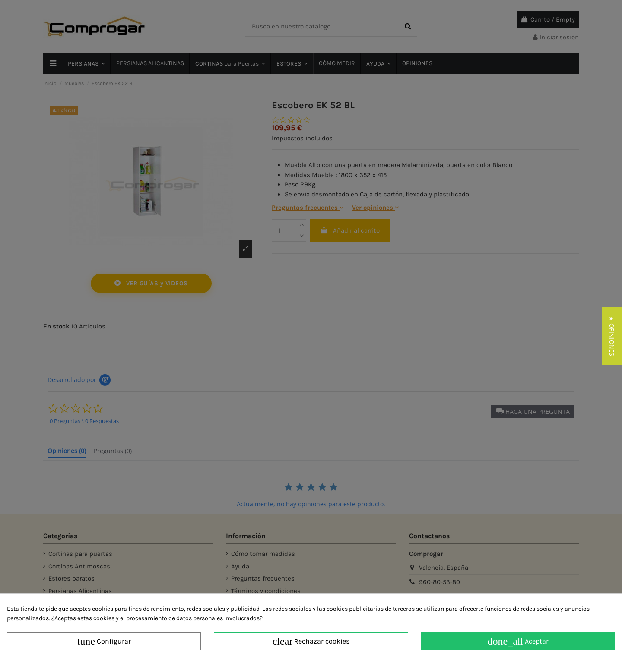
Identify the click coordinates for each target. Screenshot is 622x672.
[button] (612, 336)
